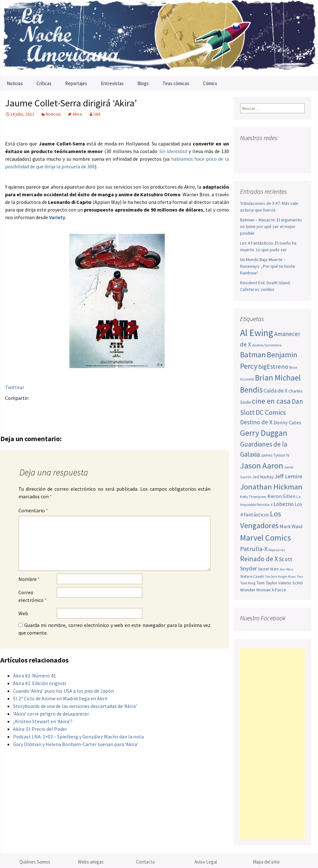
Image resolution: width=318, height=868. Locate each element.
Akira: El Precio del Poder (40, 729)
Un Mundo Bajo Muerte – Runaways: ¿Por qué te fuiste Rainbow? (268, 266)
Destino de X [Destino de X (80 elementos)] (256, 422)
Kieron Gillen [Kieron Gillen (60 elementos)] (281, 496)
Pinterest (49, 409)
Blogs (143, 83)
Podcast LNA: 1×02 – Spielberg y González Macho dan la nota (78, 737)
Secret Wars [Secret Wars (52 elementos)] (268, 569)
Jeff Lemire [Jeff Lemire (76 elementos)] (288, 476)
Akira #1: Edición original (40, 683)
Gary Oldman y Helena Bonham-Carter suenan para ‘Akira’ (76, 744)
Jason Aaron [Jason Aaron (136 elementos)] (262, 465)
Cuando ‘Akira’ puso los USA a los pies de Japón (63, 691)
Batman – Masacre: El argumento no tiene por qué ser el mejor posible (271, 226)
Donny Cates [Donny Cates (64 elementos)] (287, 422)
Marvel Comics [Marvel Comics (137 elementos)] (266, 538)
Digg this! (124, 409)
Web (23, 613)
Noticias (15, 83)
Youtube (270, 150)
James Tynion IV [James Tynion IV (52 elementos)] (275, 455)
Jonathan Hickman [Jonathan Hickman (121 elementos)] (271, 487)
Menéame (74, 409)
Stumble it (111, 409)
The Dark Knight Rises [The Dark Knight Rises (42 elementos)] (280, 577)
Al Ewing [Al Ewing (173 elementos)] (257, 333)
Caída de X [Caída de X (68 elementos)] (276, 391)
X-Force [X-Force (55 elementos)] (279, 590)
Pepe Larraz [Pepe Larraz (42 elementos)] (277, 550)
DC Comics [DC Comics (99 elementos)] (271, 412)
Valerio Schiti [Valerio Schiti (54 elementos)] (290, 583)
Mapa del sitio (266, 862)
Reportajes (76, 83)
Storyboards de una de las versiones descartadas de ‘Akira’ (75, 706)
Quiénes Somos (35, 862)
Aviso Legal (206, 862)
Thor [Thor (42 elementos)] (300, 577)
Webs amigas (91, 862)
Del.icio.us (136, 409)
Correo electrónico (33, 596)
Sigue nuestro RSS (247, 161)
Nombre (29, 579)
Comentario (33, 510)
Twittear (15, 387)
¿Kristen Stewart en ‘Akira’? (43, 721)
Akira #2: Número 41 (35, 676)
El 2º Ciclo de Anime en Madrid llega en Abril (60, 698)
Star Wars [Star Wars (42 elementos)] (286, 569)
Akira (77, 114)
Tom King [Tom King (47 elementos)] (248, 583)
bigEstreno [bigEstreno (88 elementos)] (273, 367)
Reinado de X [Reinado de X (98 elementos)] (259, 559)
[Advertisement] (273, 744)
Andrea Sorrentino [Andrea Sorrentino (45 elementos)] (267, 345)
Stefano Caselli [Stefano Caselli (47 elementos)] (252, 576)
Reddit (99, 409)
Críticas (44, 83)
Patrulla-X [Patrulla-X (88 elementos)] (254, 549)
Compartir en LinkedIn (86, 409)
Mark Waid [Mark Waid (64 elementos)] (291, 526)
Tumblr (62, 409)
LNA (97, 114)
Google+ (37, 409)
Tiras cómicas (176, 83)
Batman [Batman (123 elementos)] (253, 355)
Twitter (24, 409)
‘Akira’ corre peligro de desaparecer (51, 714)
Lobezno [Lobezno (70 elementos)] (283, 504)
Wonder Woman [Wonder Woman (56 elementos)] (255, 590)
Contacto (145, 862)
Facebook (12, 409)
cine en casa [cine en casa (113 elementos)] (271, 401)
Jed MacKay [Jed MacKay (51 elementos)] (263, 477)
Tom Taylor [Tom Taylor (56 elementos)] (267, 583)
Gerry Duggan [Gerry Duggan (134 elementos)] (264, 433)
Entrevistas (112, 83)
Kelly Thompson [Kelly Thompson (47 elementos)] (253, 497)
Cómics (210, 83)
